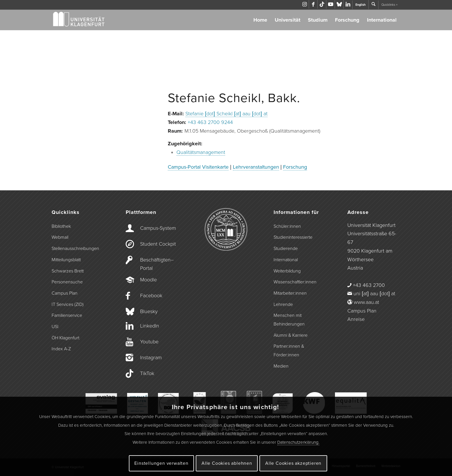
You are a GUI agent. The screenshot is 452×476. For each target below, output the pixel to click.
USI (55, 327)
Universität (288, 20)
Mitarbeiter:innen (290, 293)
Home (260, 20)
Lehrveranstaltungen (256, 167)
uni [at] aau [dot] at (374, 293)
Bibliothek (61, 226)
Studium (318, 20)
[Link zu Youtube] (330, 4)
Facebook (151, 296)
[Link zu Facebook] (313, 4)
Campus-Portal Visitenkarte (198, 167)
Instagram (151, 358)
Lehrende (283, 304)
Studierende (286, 249)
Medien (281, 366)
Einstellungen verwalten (161, 463)
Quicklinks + (389, 5)
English (360, 5)
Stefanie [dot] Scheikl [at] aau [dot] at (226, 114)
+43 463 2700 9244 (210, 122)
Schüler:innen (287, 226)
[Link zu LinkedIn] (348, 4)
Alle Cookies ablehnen (227, 463)
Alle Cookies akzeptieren (293, 463)
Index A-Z (61, 349)
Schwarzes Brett (68, 271)
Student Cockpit (158, 244)
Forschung (347, 20)
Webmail (60, 237)
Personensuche (67, 282)
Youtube (149, 342)
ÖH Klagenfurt (65, 338)
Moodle (148, 280)
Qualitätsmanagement (201, 152)
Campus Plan (65, 293)
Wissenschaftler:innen (295, 282)
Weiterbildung (287, 271)
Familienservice (67, 315)
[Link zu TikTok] (322, 4)
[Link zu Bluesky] (339, 4)
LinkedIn (150, 326)
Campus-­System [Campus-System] (158, 228)
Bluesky (149, 311)
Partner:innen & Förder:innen (289, 351)
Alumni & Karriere (291, 335)
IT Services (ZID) (68, 304)
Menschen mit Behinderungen (289, 320)
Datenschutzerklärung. (298, 442)
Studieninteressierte (293, 237)
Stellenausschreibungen (75, 249)
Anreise (356, 319)
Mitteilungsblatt (66, 260)
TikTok (147, 373)
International (382, 20)
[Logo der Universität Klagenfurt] (79, 20)
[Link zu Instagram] (305, 4)
